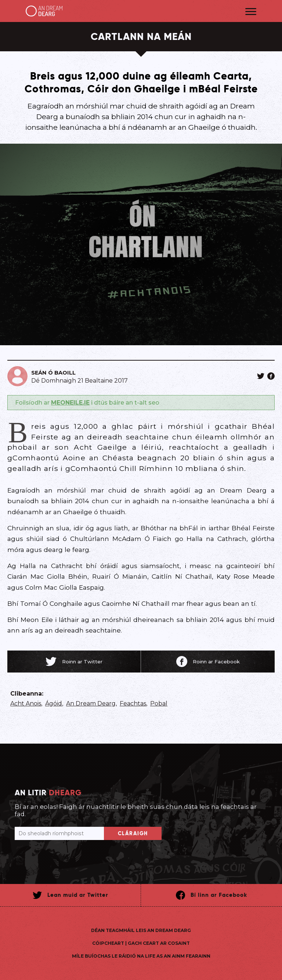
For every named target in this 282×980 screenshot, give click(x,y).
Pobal (159, 703)
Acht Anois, (26, 703)
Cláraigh (133, 833)
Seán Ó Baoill (53, 373)
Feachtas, (133, 703)
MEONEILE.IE (70, 403)
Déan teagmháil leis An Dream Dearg (141, 930)
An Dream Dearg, (91, 703)
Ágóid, (54, 703)
